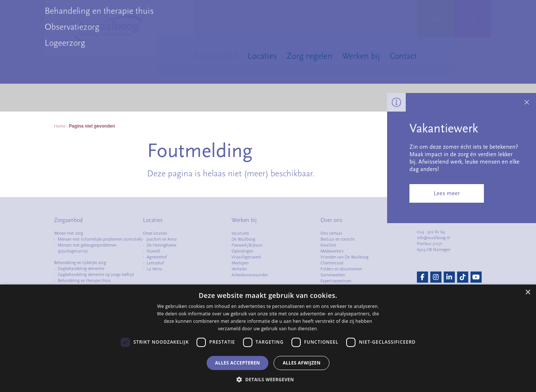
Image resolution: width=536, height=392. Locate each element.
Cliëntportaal (339, 19)
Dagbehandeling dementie (81, 269)
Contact (403, 56)
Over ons (254, 19)
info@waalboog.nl (433, 238)
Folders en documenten (341, 269)
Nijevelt (154, 251)
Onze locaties (155, 233)
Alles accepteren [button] (238, 363)
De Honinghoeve (161, 245)
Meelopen (240, 263)
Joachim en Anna (162, 239)
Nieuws (229, 19)
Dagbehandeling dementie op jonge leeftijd (96, 274)
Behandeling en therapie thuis (84, 280)
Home (60, 126)
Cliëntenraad (332, 263)
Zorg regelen (310, 56)
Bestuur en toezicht (338, 239)
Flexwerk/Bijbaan (247, 245)
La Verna (154, 269)
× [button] (528, 293)
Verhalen (239, 269)
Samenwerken (333, 275)
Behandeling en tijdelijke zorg (80, 263)
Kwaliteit (328, 245)
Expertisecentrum (336, 281)
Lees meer (447, 193)
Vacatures (240, 233)
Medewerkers (332, 251)
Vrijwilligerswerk (246, 257)
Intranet (370, 19)
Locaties (262, 56)
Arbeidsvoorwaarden (250, 275)
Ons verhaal (331, 233)
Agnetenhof (157, 257)
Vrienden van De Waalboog (344, 257)
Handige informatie (295, 19)
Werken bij (361, 56)
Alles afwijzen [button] (301, 363)
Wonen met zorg (68, 233)
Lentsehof (155, 263)
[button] (268, 379)
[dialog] (268, 338)
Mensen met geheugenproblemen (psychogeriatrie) (87, 248)
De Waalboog (243, 239)
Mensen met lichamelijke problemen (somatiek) (100, 239)
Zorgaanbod (216, 56)
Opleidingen (242, 251)
